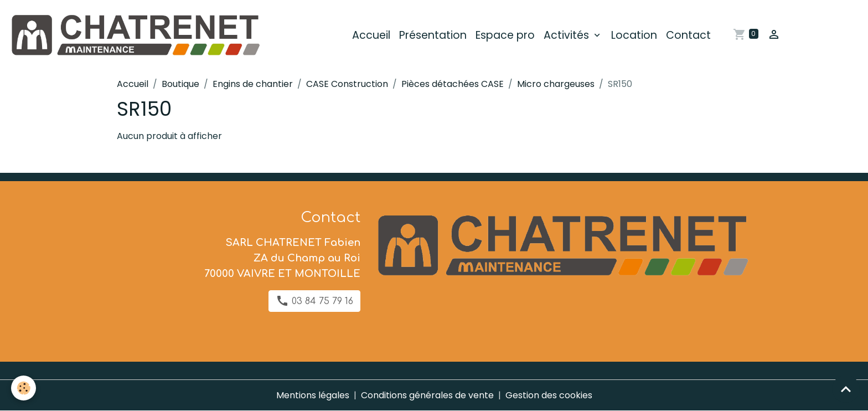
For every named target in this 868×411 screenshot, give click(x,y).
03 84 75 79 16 (314, 301)
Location (634, 35)
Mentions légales (313, 395)
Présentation (433, 35)
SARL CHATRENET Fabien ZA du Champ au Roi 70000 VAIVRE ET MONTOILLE (282, 258)
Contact (688, 35)
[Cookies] (24, 388)
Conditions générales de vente (427, 395)
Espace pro (505, 35)
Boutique (180, 84)
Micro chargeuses (556, 84)
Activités (568, 35)
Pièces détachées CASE (453, 84)
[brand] (137, 35)
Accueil (371, 35)
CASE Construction (347, 84)
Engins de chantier (253, 84)
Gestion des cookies (549, 395)
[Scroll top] (846, 389)
